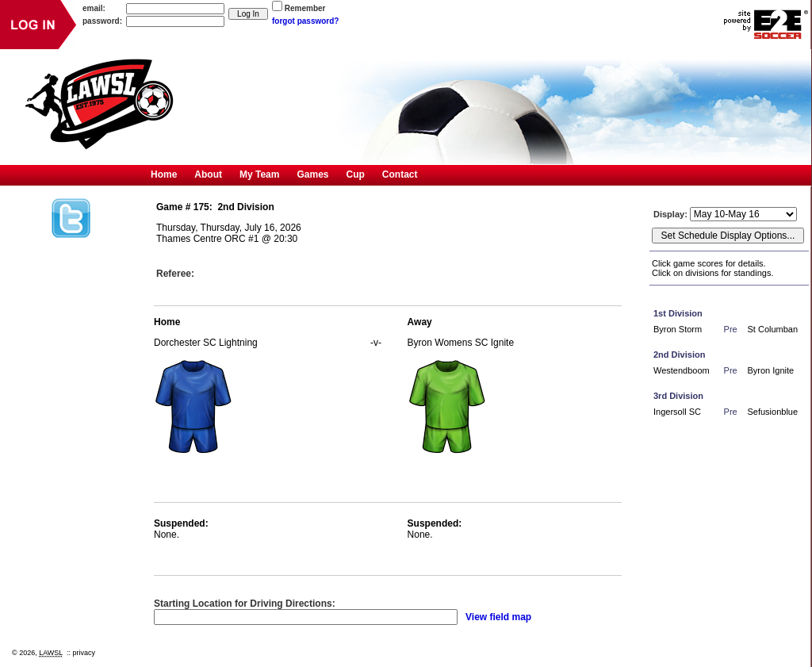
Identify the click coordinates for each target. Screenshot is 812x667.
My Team (259, 174)
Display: (672, 214)
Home (164, 174)
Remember (305, 8)
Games (312, 174)
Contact (400, 174)
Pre (731, 329)
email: (94, 8)
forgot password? (305, 21)
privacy (84, 653)
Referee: (175, 274)
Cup (356, 174)
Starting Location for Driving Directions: (245, 604)
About (208, 174)
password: (102, 21)
